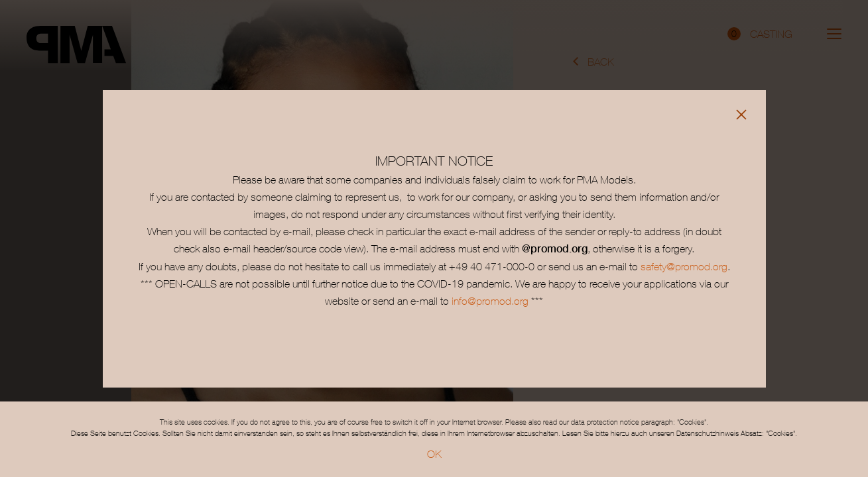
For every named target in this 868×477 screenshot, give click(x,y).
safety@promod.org (684, 266)
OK (434, 454)
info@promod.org (489, 301)
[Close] (741, 115)
